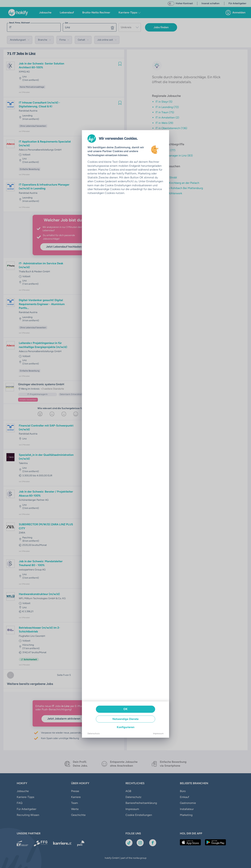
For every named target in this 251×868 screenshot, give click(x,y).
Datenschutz (94, 733)
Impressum (158, 733)
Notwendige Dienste (125, 719)
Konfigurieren (126, 727)
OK (125, 709)
